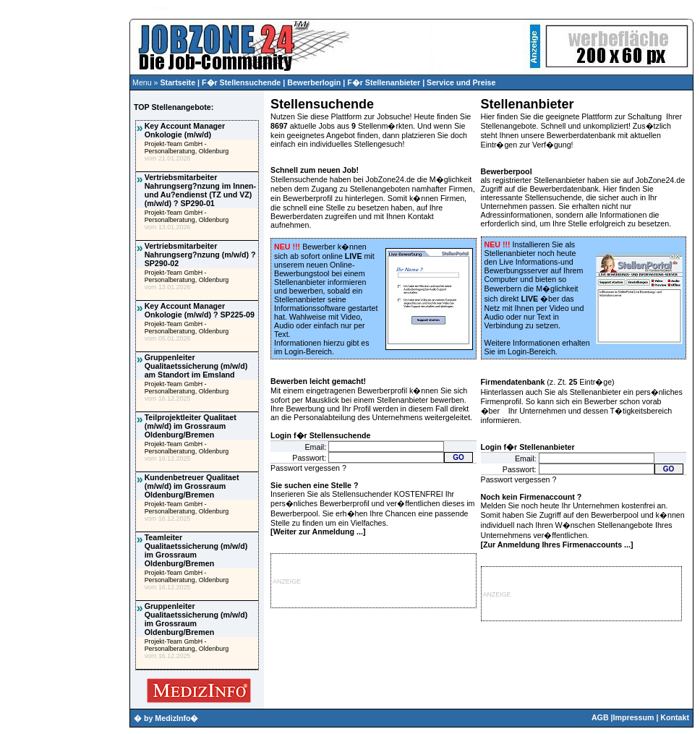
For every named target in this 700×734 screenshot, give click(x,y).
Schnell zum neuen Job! (315, 170)
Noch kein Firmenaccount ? (532, 497)
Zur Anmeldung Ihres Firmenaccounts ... (557, 545)
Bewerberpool (507, 171)
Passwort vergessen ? (308, 468)
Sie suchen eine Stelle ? (314, 485)
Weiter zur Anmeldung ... (318, 532)
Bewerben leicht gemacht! (318, 381)
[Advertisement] (64, 294)
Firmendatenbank (513, 382)
